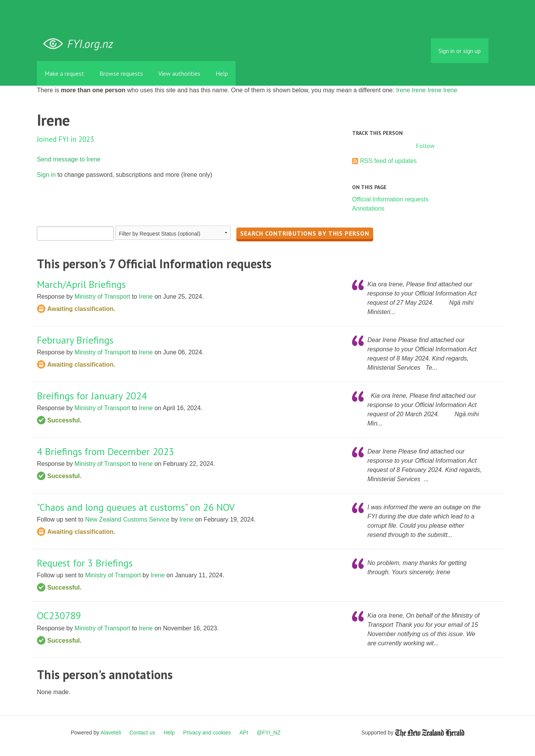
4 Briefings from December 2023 (106, 451)
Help (222, 73)
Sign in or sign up (460, 51)
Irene (403, 90)
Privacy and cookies (207, 733)
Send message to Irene (69, 159)
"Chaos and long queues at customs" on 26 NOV (136, 507)
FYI (81, 44)
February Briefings (75, 340)
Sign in (46, 175)
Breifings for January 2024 (92, 396)
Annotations (368, 209)
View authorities (179, 73)
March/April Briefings (81, 284)
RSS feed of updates (388, 161)
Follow (425, 146)
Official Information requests (390, 199)
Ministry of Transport (102, 297)
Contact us (142, 733)
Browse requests (121, 73)
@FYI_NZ (269, 733)
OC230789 (59, 616)
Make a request (64, 73)
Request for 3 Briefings (85, 563)
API (244, 733)
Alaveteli (111, 733)
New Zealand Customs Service (127, 519)
